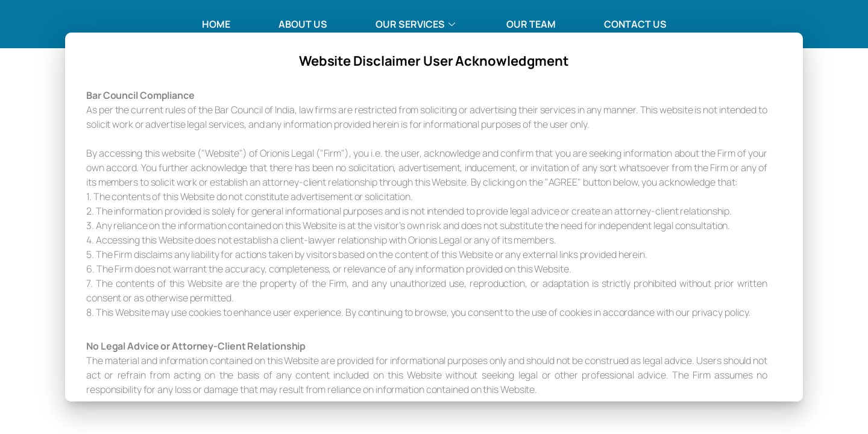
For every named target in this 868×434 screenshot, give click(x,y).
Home (216, 24)
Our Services (417, 24)
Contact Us (635, 24)
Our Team (531, 24)
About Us (303, 24)
